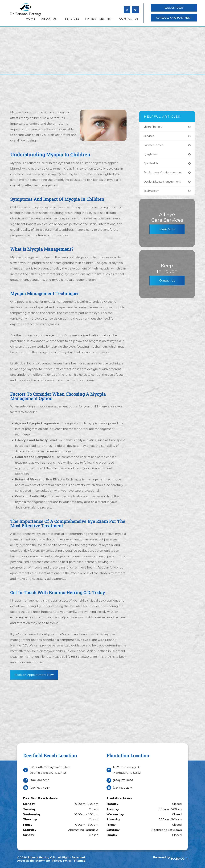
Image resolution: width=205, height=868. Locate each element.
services (150, 136)
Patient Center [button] (99, 19)
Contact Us (129, 19)
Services (72, 19)
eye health (152, 165)
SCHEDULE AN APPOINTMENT (174, 18)
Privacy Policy (62, 861)
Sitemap (80, 861)
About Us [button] (50, 19)
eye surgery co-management (166, 174)
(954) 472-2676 (123, 780)
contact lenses (155, 146)
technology (153, 193)
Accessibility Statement (34, 861)
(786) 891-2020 (40, 780)
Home (31, 19)
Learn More (167, 231)
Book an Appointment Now (34, 675)
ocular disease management (165, 183)
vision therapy (155, 127)
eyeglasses (152, 155)
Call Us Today (174, 8)
